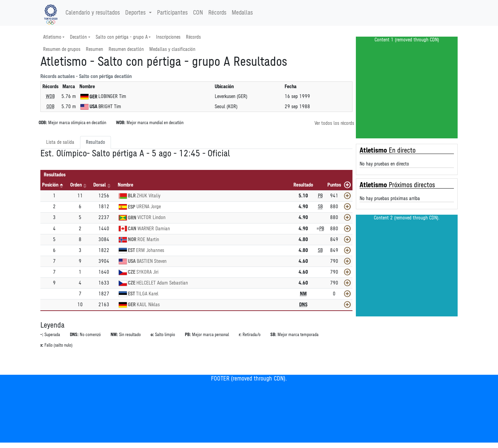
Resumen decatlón (126, 49)
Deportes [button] (136, 13)
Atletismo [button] (52, 37)
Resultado (95, 142)
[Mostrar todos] (347, 185)
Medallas (242, 13)
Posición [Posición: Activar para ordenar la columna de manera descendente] (50, 185)
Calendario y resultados (93, 13)
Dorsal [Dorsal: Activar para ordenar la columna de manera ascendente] (100, 185)
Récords (217, 13)
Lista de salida (60, 142)
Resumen (94, 49)
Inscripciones (168, 37)
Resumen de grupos (62, 49)
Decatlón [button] (78, 37)
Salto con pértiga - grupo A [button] (122, 37)
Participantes (172, 13)
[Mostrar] (347, 196)
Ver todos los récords (334, 123)
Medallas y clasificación (172, 49)
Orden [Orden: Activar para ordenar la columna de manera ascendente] (76, 185)
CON (198, 13)
